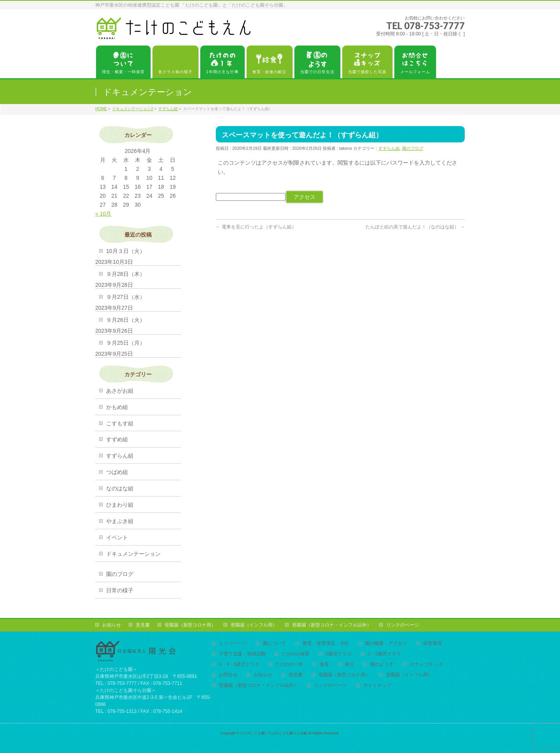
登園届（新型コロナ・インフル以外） (332, 625)
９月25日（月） (126, 343)
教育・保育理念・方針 (326, 643)
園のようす (382, 664)
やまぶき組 (120, 521)
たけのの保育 (296, 654)
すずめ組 (117, 439)
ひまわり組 (120, 505)
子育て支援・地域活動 (242, 654)
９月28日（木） (126, 274)
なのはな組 (120, 488)
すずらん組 (389, 148)
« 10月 (103, 214)
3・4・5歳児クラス (239, 664)
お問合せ (228, 675)
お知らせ (112, 625)
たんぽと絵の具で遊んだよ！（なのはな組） (415, 227)
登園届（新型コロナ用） (190, 625)
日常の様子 (120, 590)
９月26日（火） (126, 320)
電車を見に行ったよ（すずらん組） (256, 227)
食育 (324, 664)
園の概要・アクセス (386, 643)
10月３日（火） (126, 251)
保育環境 (432, 643)
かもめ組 (117, 407)
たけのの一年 (289, 664)
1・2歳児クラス (384, 654)
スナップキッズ (426, 664)
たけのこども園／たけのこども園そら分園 (274, 733)
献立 (350, 664)
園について (275, 643)
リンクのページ (402, 625)
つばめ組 (117, 472)
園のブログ (413, 148)
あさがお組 (120, 391)
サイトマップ (377, 685)
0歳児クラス (339, 654)
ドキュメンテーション (133, 554)
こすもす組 (120, 423)
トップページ (233, 643)
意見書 (143, 625)
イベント (117, 537)
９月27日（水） (126, 297)
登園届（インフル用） (254, 625)
